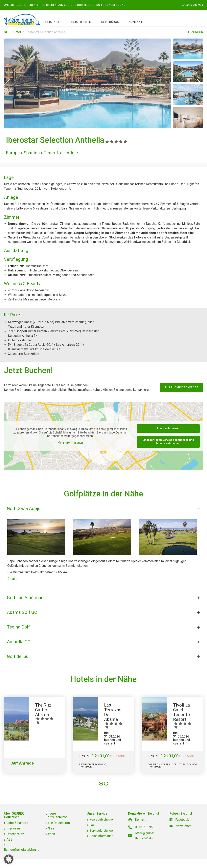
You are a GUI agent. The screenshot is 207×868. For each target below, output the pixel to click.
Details (12, 579)
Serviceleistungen (102, 831)
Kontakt (136, 22)
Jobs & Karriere (17, 823)
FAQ (92, 825)
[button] (8, 83)
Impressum (14, 828)
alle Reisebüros (59, 823)
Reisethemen (81, 22)
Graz (51, 828)
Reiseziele (53, 22)
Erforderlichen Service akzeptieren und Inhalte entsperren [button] (168, 441)
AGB (10, 840)
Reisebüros (110, 22)
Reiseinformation (101, 836)
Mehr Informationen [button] (70, 442)
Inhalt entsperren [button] (168, 428)
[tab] (103, 508)
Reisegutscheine (101, 819)
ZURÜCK (195, 32)
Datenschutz (15, 834)
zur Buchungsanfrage (181, 387)
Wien (51, 834)
